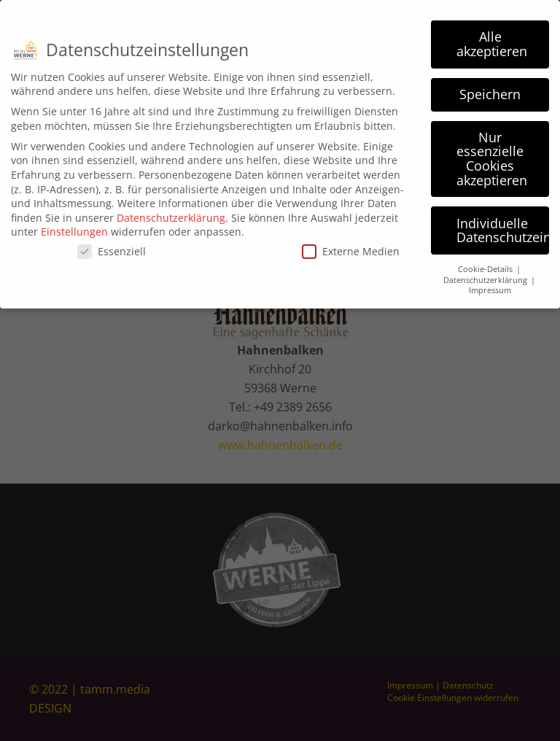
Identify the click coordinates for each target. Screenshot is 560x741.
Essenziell (112, 246)
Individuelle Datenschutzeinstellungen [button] (503, 225)
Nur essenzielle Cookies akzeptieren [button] (492, 154)
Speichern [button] (490, 89)
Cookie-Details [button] (486, 264)
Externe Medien (351, 246)
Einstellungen (74, 226)
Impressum (490, 285)
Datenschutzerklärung (171, 213)
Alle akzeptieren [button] (492, 39)
